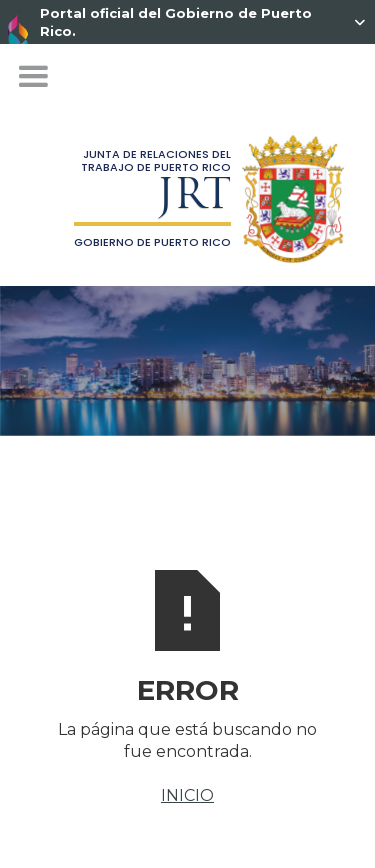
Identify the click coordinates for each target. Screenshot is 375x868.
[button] (33, 77)
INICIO (187, 795)
